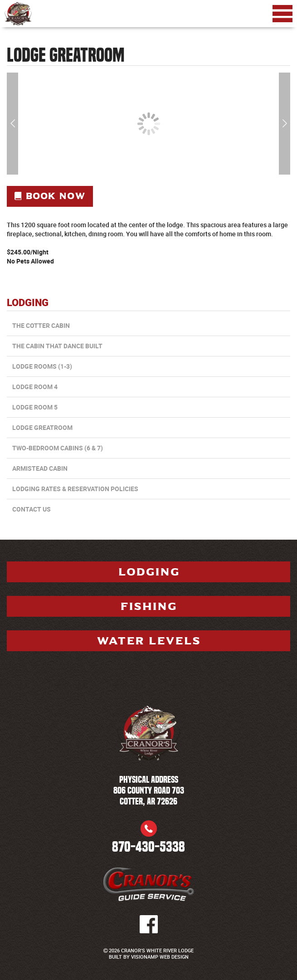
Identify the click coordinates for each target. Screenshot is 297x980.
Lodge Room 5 (35, 407)
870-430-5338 (148, 847)
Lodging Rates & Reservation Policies (75, 489)
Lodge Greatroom (42, 427)
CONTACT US (32, 509)
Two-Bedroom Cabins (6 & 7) (58, 448)
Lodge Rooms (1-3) (42, 366)
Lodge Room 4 (35, 387)
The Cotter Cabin (41, 325)
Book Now (50, 196)
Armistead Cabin (40, 468)
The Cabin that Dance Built (57, 346)
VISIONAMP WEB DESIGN (160, 957)
